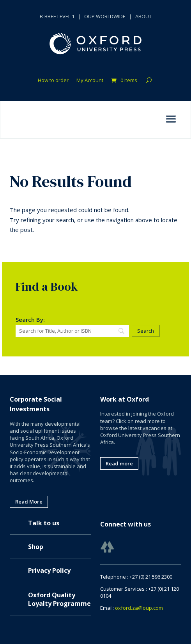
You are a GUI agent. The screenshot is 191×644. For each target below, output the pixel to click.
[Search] (72, 331)
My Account (90, 81)
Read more (119, 463)
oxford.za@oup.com (139, 608)
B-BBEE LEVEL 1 (57, 16)
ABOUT (143, 16)
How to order (53, 81)
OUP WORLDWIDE (105, 16)
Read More (29, 502)
